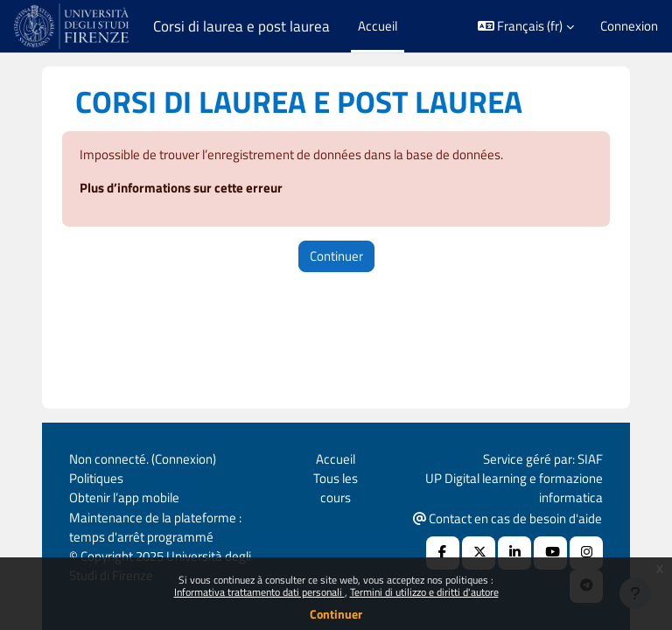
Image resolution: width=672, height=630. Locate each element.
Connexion (629, 26)
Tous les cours (336, 488)
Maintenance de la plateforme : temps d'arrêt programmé (155, 527)
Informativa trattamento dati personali (259, 592)
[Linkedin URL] (514, 553)
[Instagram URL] (586, 553)
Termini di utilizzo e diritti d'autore (424, 592)
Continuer (336, 614)
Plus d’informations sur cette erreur (181, 188)
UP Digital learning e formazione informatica (514, 488)
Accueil (336, 459)
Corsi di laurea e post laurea (241, 26)
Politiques (96, 478)
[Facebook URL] (443, 553)
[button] (526, 26)
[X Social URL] (479, 553)
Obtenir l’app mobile (124, 497)
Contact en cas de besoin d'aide (507, 518)
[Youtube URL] (550, 553)
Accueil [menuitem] (378, 26)
